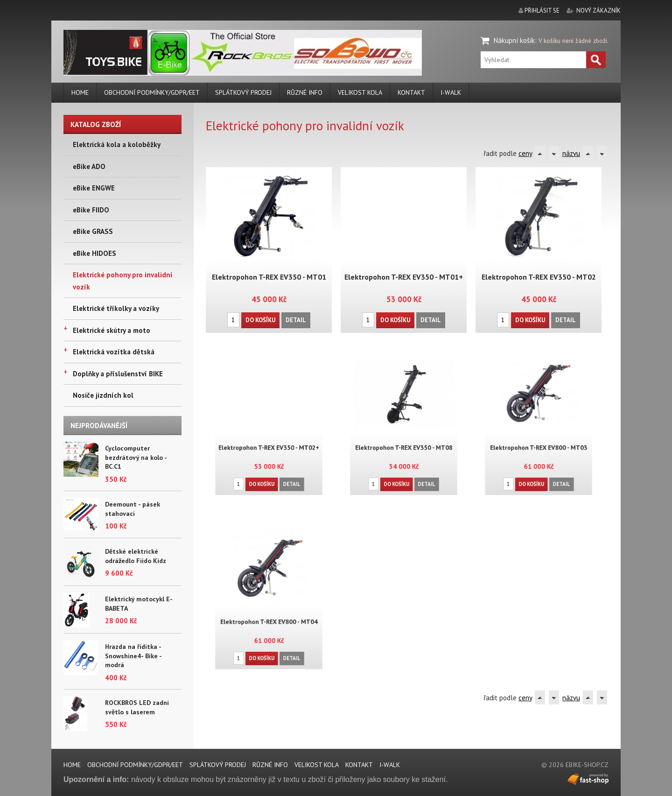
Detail (295, 319)
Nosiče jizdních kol (103, 395)
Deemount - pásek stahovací (133, 509)
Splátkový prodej (243, 92)
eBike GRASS (93, 231)
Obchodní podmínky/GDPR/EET (152, 92)
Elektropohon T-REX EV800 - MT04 (269, 616)
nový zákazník (598, 11)
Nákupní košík (514, 40)
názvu (571, 153)
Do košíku (261, 319)
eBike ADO (89, 166)
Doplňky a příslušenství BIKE (118, 374)
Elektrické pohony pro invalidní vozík (123, 281)
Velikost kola (360, 92)
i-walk (451, 92)
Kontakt (411, 92)
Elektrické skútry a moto (112, 330)
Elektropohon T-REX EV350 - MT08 (404, 441)
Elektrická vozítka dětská (114, 352)
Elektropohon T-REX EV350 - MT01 (269, 276)
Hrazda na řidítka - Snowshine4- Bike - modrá (133, 656)
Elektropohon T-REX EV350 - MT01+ (404, 276)
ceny (525, 153)
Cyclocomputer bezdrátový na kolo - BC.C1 (136, 457)
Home (80, 92)
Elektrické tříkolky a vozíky (116, 308)
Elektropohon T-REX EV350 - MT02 (539, 276)
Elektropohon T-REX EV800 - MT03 (539, 441)
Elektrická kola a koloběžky (117, 144)
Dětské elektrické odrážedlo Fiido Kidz (136, 556)
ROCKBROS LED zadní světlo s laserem (137, 707)
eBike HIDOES (94, 253)
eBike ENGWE (94, 188)
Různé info (305, 92)
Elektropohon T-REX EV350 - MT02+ (269, 441)
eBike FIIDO (91, 210)
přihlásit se (542, 11)
